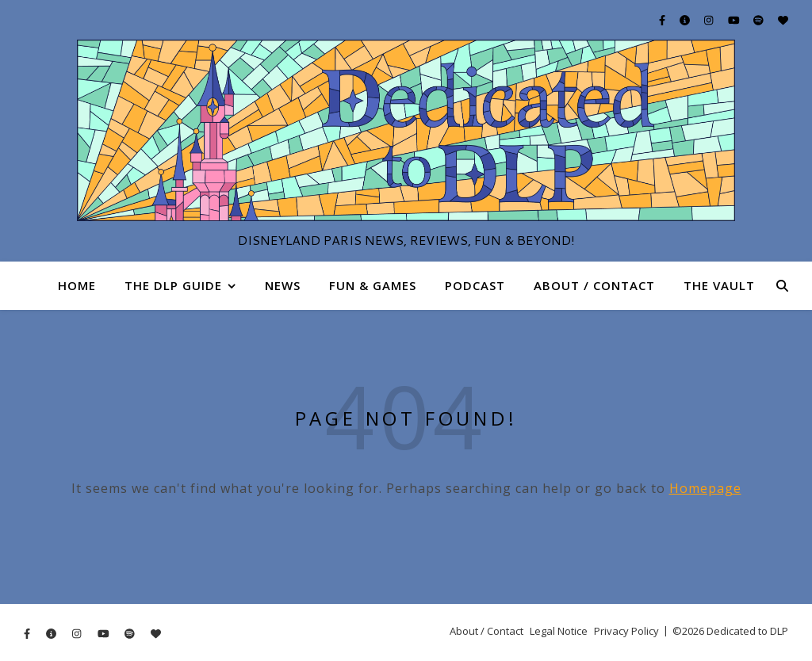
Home (77, 285)
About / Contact (594, 285)
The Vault (719, 285)
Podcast (475, 285)
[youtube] (735, 20)
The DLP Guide (173, 285)
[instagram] (710, 20)
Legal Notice (559, 631)
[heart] (783, 20)
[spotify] (760, 20)
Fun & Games (373, 285)
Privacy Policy (626, 631)
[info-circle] (686, 20)
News (283, 285)
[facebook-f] (663, 20)
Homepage (705, 488)
